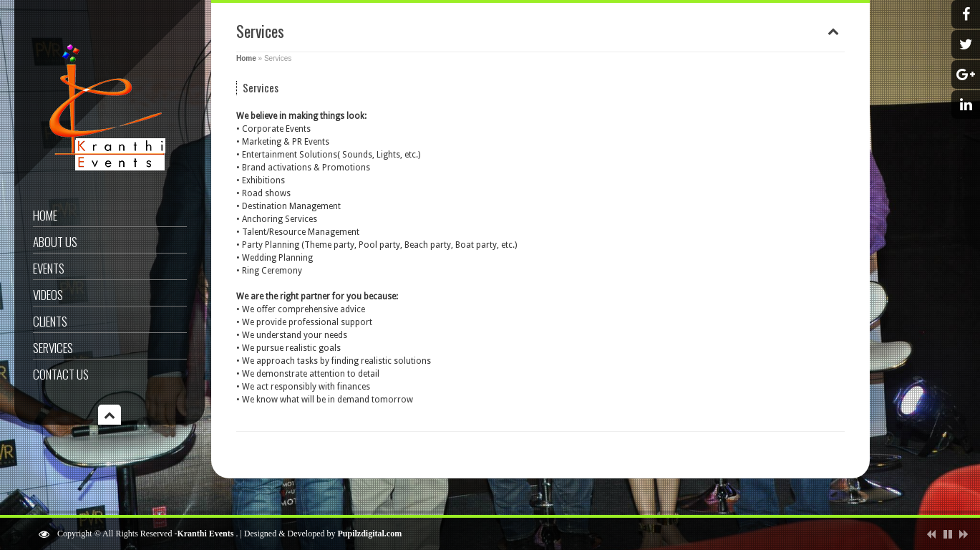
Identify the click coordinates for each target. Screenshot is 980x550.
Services (53, 348)
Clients (50, 321)
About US (55, 242)
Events (49, 268)
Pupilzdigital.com (370, 534)
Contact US (61, 374)
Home (45, 215)
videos (48, 295)
